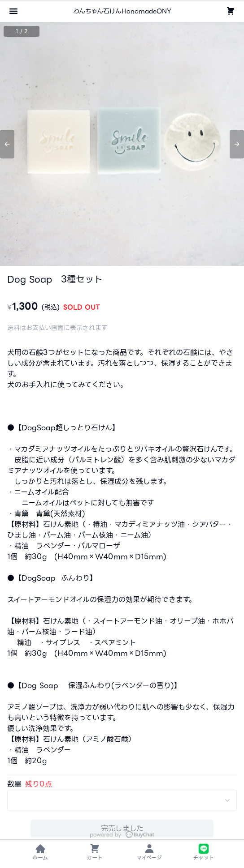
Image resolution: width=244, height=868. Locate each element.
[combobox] (122, 800)
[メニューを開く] (13, 11)
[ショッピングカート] (231, 11)
